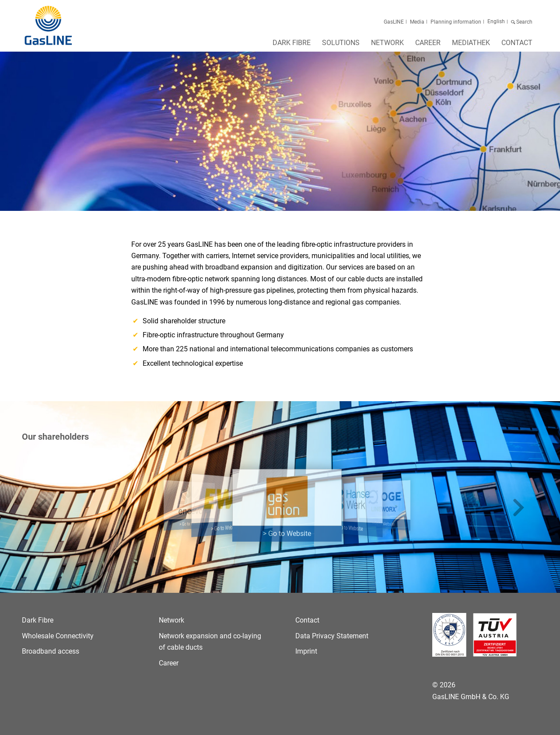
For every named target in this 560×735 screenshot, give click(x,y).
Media (417, 22)
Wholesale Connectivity (58, 636)
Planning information (456, 22)
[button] (42, 508)
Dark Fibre (38, 620)
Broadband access (51, 651)
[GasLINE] (49, 26)
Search (524, 22)
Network (171, 620)
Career (169, 663)
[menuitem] (292, 45)
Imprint (306, 651)
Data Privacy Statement (332, 636)
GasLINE (394, 22)
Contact (307, 620)
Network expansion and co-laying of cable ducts (210, 642)
